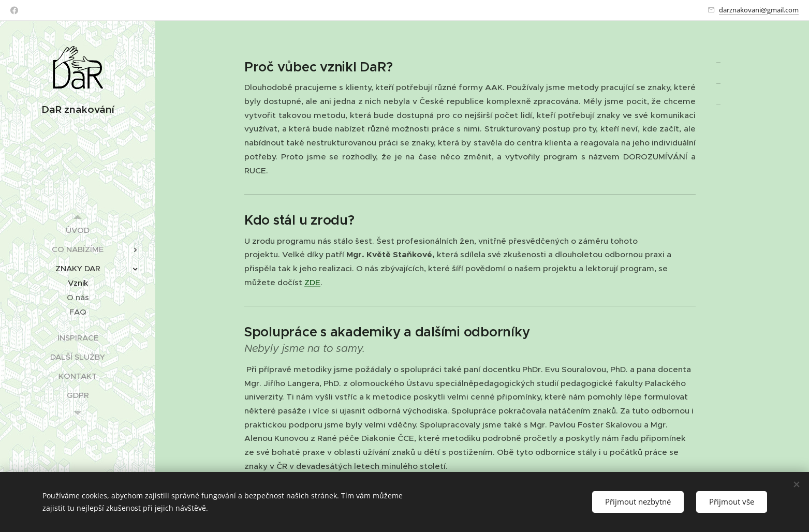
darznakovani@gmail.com (759, 10)
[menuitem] (78, 230)
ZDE (312, 282)
